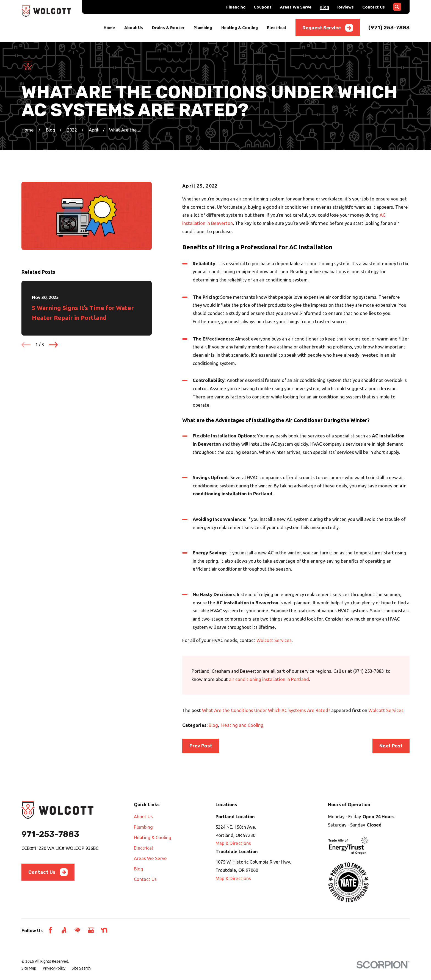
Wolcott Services (274, 640)
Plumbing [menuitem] (203, 28)
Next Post (391, 746)
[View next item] (53, 345)
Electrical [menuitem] (277, 28)
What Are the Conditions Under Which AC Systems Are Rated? (266, 710)
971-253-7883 (50, 834)
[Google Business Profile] (91, 930)
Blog (324, 7)
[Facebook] (50, 930)
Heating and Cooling (242, 725)
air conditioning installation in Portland (269, 679)
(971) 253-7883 (389, 28)
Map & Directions (233, 843)
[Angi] (64, 930)
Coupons (263, 7)
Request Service (328, 28)
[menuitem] (29, 968)
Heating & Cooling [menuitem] (240, 28)
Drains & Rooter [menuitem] (168, 28)
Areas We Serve (296, 7)
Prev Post (201, 746)
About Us (143, 816)
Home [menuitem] (109, 28)
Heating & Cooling (153, 837)
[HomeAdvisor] (77, 930)
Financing (236, 7)
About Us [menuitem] (134, 28)
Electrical (143, 848)
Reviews (346, 7)
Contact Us (374, 7)
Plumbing (143, 827)
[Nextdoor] (104, 930)
